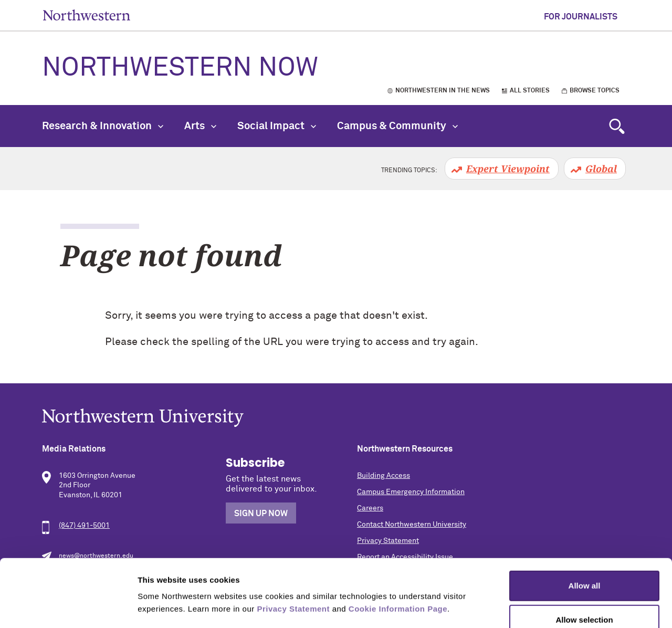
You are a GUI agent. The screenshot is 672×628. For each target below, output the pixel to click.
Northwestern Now (180, 68)
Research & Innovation (103, 126)
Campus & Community (397, 126)
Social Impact (277, 126)
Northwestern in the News (443, 91)
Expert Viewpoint (508, 169)
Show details (551, 607)
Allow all (585, 524)
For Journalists (581, 17)
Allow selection (584, 559)
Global (601, 169)
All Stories (530, 91)
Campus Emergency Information (411, 492)
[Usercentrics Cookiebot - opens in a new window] (68, 608)
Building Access (384, 476)
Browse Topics (595, 91)
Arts (200, 126)
